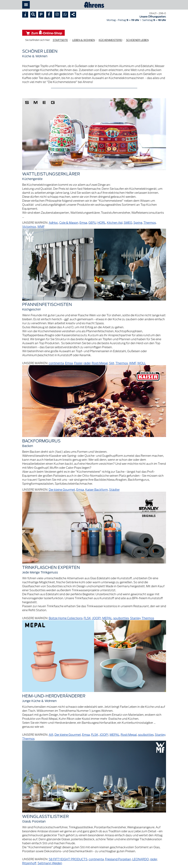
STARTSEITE (60, 40)
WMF (41, 227)
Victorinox (29, 227)
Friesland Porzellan (118, 859)
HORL (102, 223)
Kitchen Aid (115, 223)
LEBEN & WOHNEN (84, 40)
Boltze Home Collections (66, 618)
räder (87, 363)
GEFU (92, 223)
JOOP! (97, 618)
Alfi (51, 735)
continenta (56, 363)
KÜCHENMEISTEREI (110, 40)
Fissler (78, 363)
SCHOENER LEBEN (137, 40)
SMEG (128, 223)
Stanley (135, 618)
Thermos (150, 223)
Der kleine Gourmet (62, 490)
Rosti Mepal (100, 363)
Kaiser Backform (97, 490)
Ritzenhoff (29, 863)
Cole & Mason (69, 223)
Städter (114, 490)
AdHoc (53, 223)
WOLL (142, 363)
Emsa (83, 223)
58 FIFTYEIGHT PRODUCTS (68, 859)
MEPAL (107, 618)
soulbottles (121, 618)
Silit (112, 363)
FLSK (87, 618)
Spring (138, 223)
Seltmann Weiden (50, 863)
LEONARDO (141, 859)
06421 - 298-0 (158, 13)
